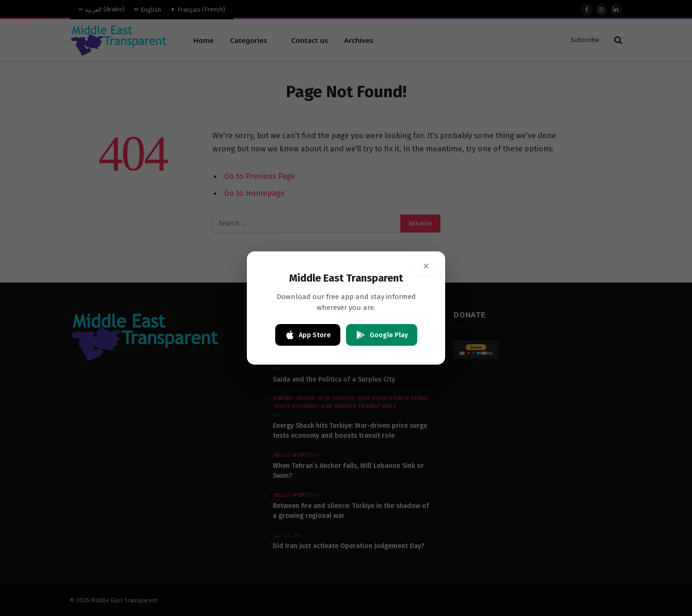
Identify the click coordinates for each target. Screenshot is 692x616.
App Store (308, 335)
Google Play (382, 335)
